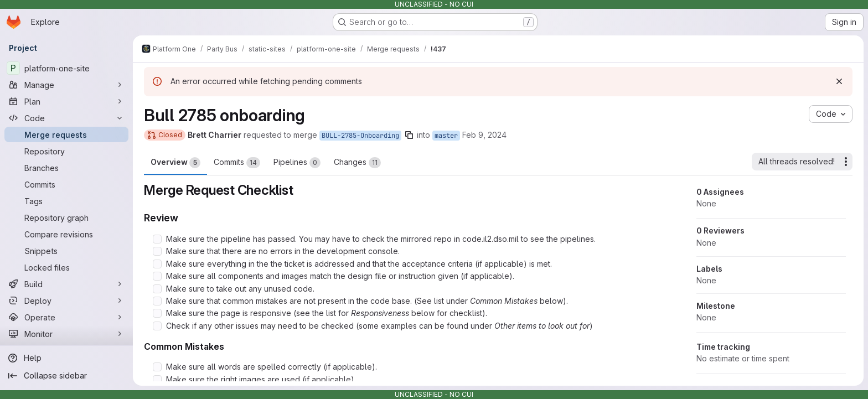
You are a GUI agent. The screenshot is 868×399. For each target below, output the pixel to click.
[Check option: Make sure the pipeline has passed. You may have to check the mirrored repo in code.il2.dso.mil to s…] (157, 239)
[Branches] (66, 168)
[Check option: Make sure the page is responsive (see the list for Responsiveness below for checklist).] (157, 313)
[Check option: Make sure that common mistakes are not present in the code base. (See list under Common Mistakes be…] (157, 301)
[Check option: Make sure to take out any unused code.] (157, 289)
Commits (237, 163)
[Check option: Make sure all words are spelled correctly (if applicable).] (157, 367)
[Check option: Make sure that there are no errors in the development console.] (157, 251)
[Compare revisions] (66, 234)
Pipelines (297, 163)
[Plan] (66, 101)
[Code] (66, 118)
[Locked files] (66, 267)
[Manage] (66, 85)
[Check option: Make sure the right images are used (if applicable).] (157, 380)
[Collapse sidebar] (66, 376)
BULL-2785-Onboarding (360, 136)
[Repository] (66, 151)
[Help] (66, 358)
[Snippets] (66, 251)
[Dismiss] (839, 81)
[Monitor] (66, 334)
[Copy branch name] (409, 135)
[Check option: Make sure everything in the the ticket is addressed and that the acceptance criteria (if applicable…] (157, 264)
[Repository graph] (66, 217)
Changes (357, 163)
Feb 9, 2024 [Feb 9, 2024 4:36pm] (484, 135)
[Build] (66, 284)
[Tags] (66, 201)
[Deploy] (66, 300)
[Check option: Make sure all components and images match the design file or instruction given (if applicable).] (157, 276)
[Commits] (66, 184)
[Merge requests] (66, 134)
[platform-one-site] (66, 68)
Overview (175, 163)
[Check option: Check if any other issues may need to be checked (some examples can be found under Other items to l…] (157, 326)
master (446, 136)
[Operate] (66, 317)
